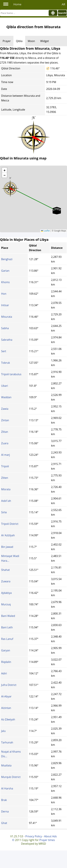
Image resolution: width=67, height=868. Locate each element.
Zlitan (5, 432)
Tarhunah (7, 742)
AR (63, 4)
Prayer (7, 41)
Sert (4, 351)
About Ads (50, 836)
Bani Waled (8, 616)
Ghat (4, 823)
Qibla (19, 41)
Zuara (5, 443)
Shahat (5, 570)
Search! (62, 13)
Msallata (6, 765)
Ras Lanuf (7, 639)
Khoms (5, 282)
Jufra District (9, 685)
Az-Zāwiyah (8, 719)
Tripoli (5, 466)
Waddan (6, 397)
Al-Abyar (6, 696)
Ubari (5, 386)
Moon (31, 41)
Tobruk (6, 363)
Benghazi (7, 259)
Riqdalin (6, 662)
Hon (4, 294)
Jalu (3, 731)
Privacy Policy (34, 836)
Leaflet (45, 231)
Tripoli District (10, 524)
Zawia (5, 409)
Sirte (4, 512)
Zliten (5, 478)
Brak (4, 800)
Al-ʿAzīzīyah (8, 535)
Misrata (6, 489)
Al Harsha (7, 788)
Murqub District (11, 777)
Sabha (5, 328)
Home (17, 4)
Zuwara (6, 581)
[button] (10, 187)
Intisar (5, 305)
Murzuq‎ (6, 604)
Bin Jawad (7, 547)
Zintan (5, 420)
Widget (45, 41)
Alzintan (6, 708)
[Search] (24, 13)
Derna (5, 811)
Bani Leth (7, 627)
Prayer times (47, 840)
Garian (5, 271)
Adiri (4, 673)
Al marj (6, 455)
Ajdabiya (6, 593)
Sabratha (7, 340)
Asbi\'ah (6, 501)
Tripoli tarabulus (11, 374)
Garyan (6, 650)
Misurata (7, 317)
